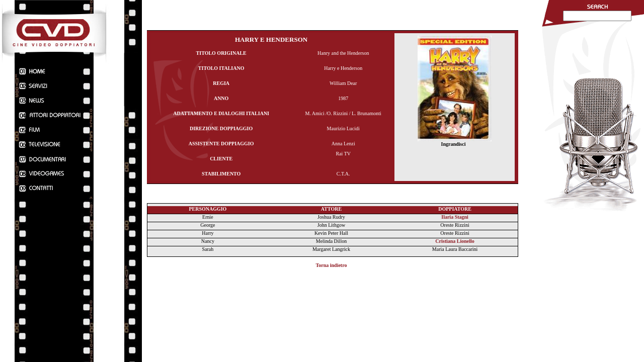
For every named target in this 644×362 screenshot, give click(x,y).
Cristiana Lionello (455, 241)
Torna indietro (332, 265)
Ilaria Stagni (455, 217)
